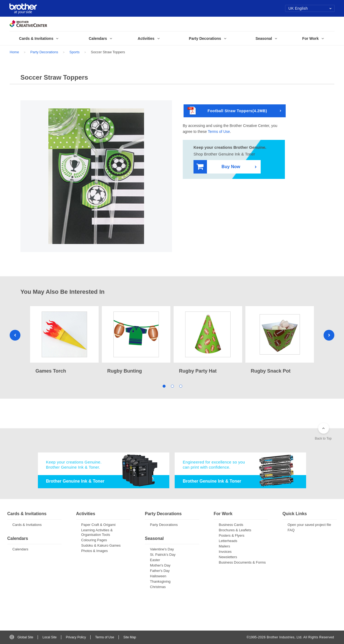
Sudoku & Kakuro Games (101, 545)
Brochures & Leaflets (235, 530)
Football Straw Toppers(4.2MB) (227, 111)
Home (14, 52)
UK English (310, 8)
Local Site (50, 637)
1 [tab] (164, 386)
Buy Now (218, 167)
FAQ (291, 530)
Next (329, 335)
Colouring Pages (94, 540)
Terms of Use (219, 132)
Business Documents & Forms (242, 562)
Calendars (20, 549)
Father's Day (160, 571)
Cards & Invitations (27, 525)
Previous (15, 335)
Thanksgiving (160, 581)
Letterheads (228, 541)
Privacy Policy (76, 637)
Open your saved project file (309, 525)
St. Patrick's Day (163, 555)
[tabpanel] (64, 341)
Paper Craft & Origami (98, 525)
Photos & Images (94, 551)
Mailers (224, 546)
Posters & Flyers (232, 535)
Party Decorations (44, 52)
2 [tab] (172, 386)
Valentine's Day (162, 549)
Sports (74, 52)
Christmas (158, 587)
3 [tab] (180, 386)
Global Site (21, 637)
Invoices (225, 552)
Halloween (158, 576)
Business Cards (231, 525)
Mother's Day (160, 565)
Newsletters (228, 557)
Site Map (130, 637)
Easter (155, 560)
